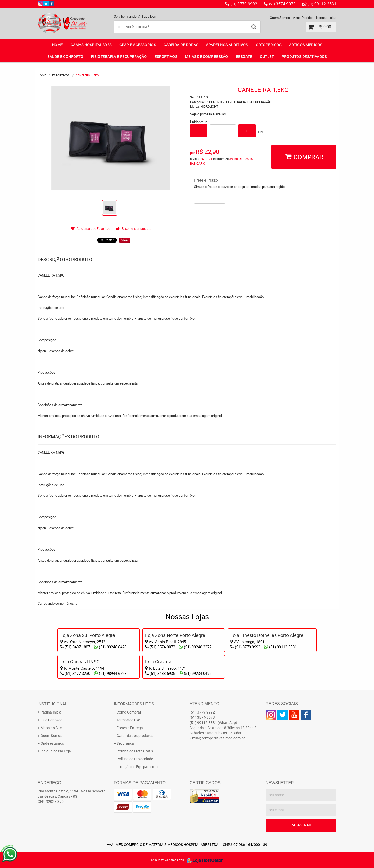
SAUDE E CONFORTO (65, 56)
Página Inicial (51, 712)
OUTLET (267, 56)
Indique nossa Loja (56, 751)
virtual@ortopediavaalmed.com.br (217, 738)
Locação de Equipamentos (138, 767)
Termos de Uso (128, 720)
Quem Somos (280, 18)
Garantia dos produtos (135, 735)
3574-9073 (282, 4)
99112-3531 (322, 4)
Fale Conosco (51, 720)
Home (57, 45)
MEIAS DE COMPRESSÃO (206, 56)
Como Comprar (129, 712)
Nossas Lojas (326, 18)
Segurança (125, 743)
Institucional (52, 704)
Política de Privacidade (135, 759)
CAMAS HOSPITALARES (91, 45)
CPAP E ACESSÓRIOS (138, 45)
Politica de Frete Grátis (135, 751)
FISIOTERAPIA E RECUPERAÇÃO (119, 56)
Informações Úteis (134, 704)
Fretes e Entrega (130, 728)
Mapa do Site (51, 728)
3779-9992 (244, 4)
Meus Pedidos (303, 18)
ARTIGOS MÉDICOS (306, 45)
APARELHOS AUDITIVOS (227, 45)
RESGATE (244, 56)
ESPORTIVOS (166, 56)
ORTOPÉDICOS (269, 45)
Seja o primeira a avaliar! (208, 114)
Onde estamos (52, 743)
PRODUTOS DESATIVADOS (304, 56)
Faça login (150, 16)
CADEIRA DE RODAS (181, 45)
